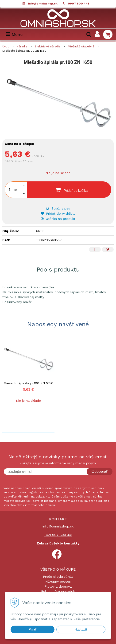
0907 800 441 (78, 4)
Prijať (33, 629)
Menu (14, 34)
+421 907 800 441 (58, 535)
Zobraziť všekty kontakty (58, 543)
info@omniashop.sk (43, 4)
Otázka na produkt (58, 219)
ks (16, 190)
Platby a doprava (58, 586)
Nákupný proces (58, 581)
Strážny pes (58, 208)
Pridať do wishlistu (58, 213)
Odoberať (100, 471)
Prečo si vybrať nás (58, 577)
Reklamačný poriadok (58, 591)
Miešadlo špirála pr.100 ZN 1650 (28, 383)
